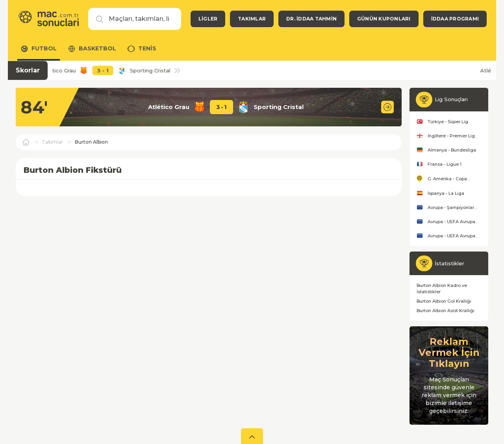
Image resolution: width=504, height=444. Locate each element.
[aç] (252, 436)
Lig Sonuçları (451, 99)
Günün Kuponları (384, 19)
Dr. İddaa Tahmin (311, 19)
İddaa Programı (455, 19)
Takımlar (252, 19)
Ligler (208, 19)
